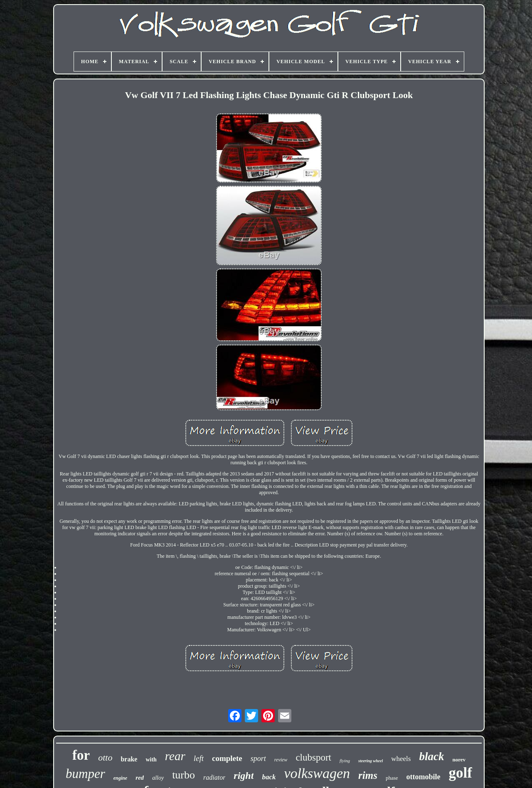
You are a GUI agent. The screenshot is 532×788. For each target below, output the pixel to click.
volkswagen (317, 773)
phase (392, 778)
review (281, 760)
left (199, 758)
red (140, 778)
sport (258, 758)
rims (368, 775)
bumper (85, 774)
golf (461, 773)
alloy (158, 778)
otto (105, 757)
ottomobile (424, 777)
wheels (401, 759)
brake (129, 759)
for (81, 755)
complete (227, 758)
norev (459, 760)
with (151, 760)
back (269, 777)
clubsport (313, 757)
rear (175, 756)
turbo (183, 775)
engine (120, 778)
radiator (214, 777)
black (431, 756)
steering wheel (371, 761)
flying (345, 761)
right (244, 776)
